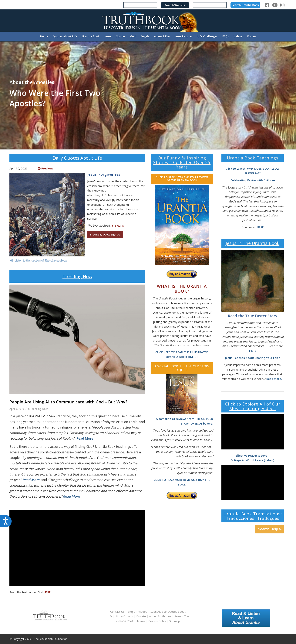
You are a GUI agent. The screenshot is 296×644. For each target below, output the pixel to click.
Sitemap (175, 621)
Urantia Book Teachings (253, 158)
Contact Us (117, 612)
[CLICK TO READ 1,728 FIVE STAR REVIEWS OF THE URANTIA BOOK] (182, 179)
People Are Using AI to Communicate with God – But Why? (68, 402)
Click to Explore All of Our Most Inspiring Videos (253, 406)
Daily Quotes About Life (77, 158)
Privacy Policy (157, 621)
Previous (45, 168)
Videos (143, 612)
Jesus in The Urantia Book (253, 243)
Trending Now (77, 276)
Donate (141, 616)
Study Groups (125, 616)
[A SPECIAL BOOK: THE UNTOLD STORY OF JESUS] (182, 368)
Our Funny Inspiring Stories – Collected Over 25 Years (182, 162)
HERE (47, 592)
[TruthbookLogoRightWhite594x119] (148, 20)
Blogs (131, 612)
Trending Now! (39, 409)
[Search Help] (269, 529)
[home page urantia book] (182, 225)
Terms (141, 621)
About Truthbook (160, 616)
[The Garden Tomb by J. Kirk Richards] (253, 281)
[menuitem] (44, 36)
